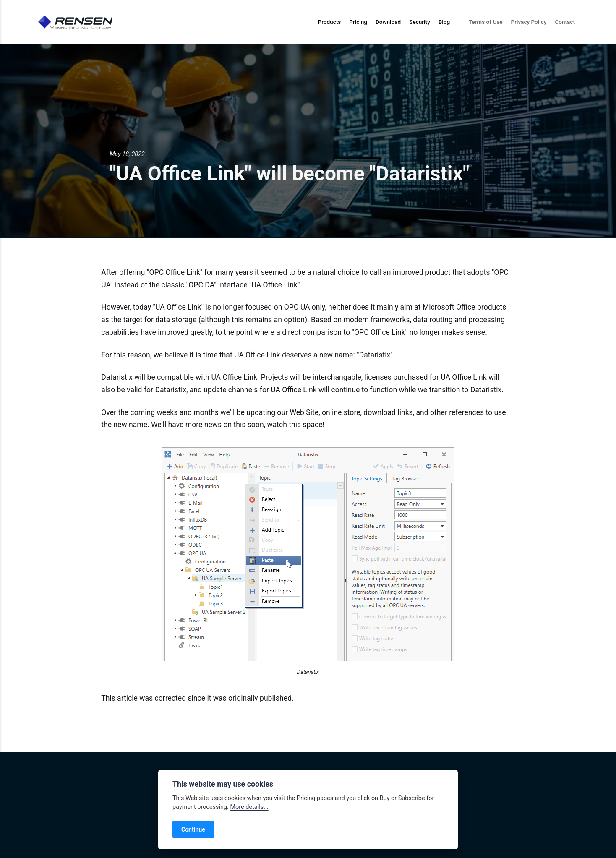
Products (329, 22)
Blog (444, 22)
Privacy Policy (529, 22)
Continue (193, 829)
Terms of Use (486, 22)
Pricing (358, 22)
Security (420, 22)
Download (388, 22)
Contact (565, 22)
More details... (249, 807)
